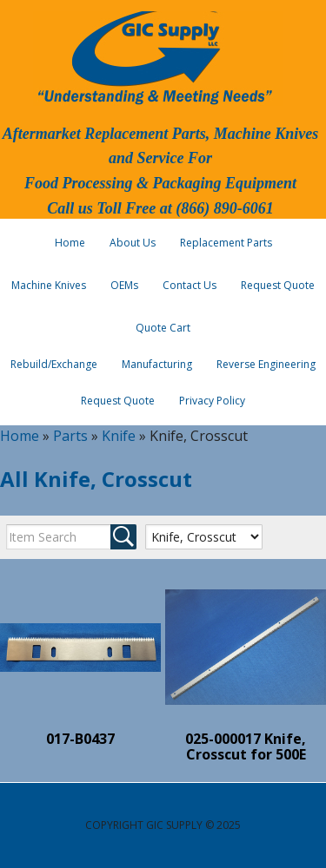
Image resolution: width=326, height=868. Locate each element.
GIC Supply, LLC (153, 56)
